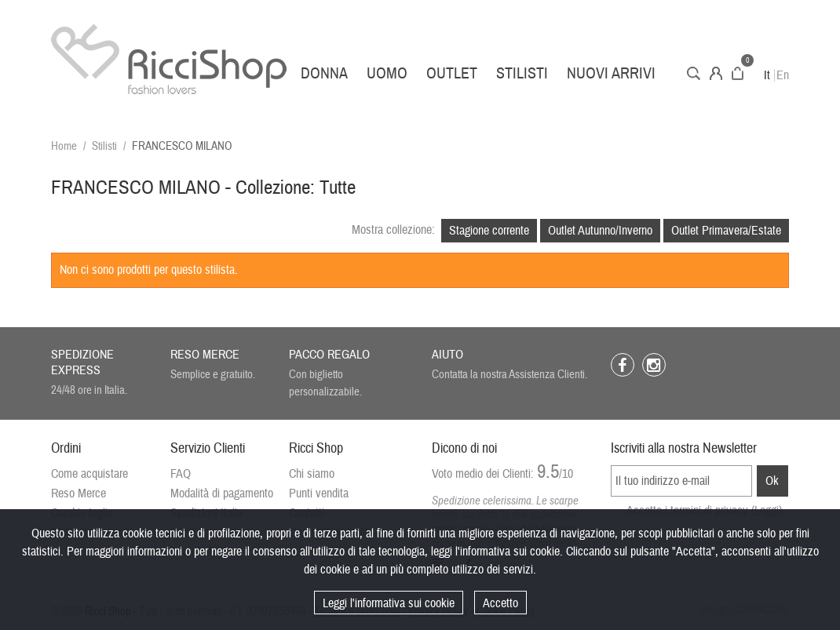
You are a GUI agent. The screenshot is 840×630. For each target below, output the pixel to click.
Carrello (738, 73)
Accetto (500, 603)
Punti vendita (319, 493)
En (783, 75)
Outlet (452, 73)
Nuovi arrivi (611, 73)
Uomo (387, 73)
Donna (324, 73)
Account (716, 73)
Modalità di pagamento (222, 493)
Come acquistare (89, 474)
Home (64, 146)
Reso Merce (79, 493)
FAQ (181, 474)
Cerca (694, 73)
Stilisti (522, 73)
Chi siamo (312, 474)
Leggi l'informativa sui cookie (389, 603)
